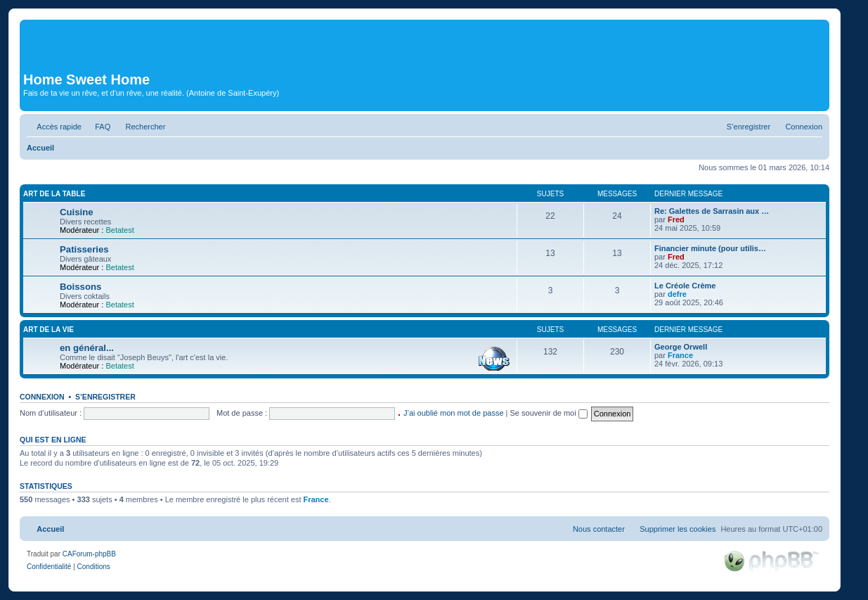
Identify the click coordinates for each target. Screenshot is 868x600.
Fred (676, 219)
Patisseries (84, 249)
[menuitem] (98, 127)
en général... (87, 348)
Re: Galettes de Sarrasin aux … (712, 211)
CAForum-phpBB (89, 554)
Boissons (80, 287)
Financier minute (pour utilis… (710, 248)
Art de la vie (48, 330)
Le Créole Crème (685, 286)
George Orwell (681, 347)
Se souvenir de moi (549, 413)
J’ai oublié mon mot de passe (453, 413)
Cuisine (77, 212)
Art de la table (54, 194)
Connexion (42, 397)
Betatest (119, 230)
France (680, 355)
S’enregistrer (105, 397)
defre (677, 294)
